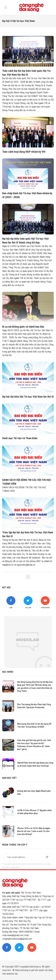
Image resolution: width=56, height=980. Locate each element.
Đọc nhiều (8, 672)
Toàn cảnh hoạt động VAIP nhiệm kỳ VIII (24, 152)
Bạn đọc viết (9, 778)
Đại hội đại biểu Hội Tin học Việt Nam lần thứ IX (28, 397)
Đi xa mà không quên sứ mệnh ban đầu (23, 327)
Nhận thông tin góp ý (15, 845)
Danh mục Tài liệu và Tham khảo (20, 438)
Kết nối (6, 588)
